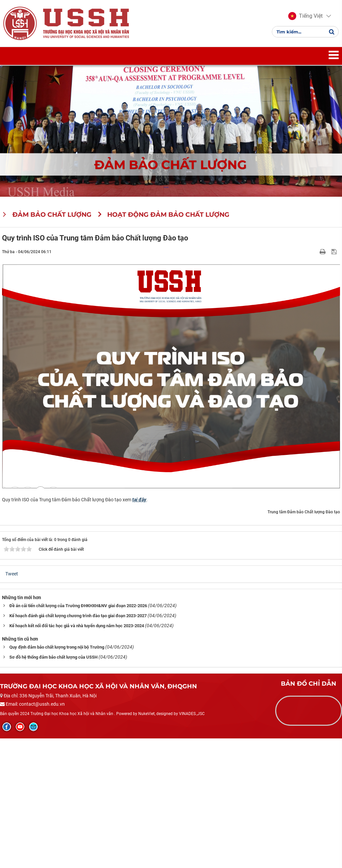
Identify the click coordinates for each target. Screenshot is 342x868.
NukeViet (146, 714)
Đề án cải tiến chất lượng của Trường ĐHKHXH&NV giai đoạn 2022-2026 (78, 606)
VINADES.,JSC (192, 714)
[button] (305, 16)
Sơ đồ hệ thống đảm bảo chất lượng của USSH (53, 657)
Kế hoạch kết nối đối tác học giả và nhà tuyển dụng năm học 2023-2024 (77, 626)
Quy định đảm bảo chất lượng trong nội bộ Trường (57, 647)
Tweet (12, 574)
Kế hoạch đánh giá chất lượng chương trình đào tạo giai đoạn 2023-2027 (78, 616)
